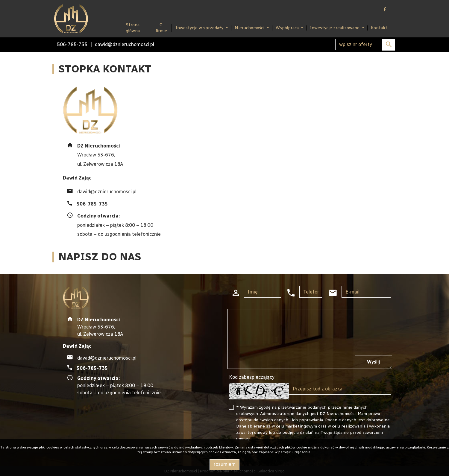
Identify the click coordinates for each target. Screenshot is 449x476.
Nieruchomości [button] (250, 28)
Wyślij (373, 362)
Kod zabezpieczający (252, 377)
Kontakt (379, 28)
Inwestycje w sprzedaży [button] (200, 28)
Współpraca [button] (288, 28)
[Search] (365, 45)
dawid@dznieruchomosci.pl (125, 44)
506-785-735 (72, 44)
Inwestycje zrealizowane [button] (335, 28)
